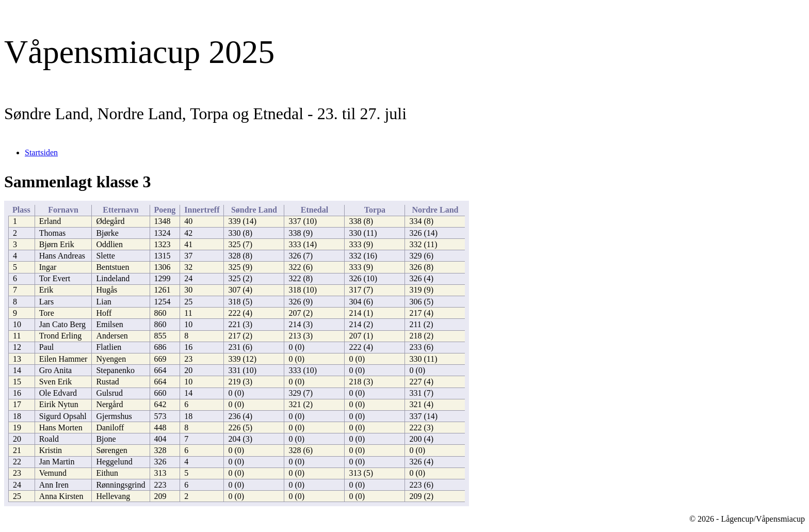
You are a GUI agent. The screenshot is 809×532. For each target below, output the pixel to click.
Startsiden (41, 152)
